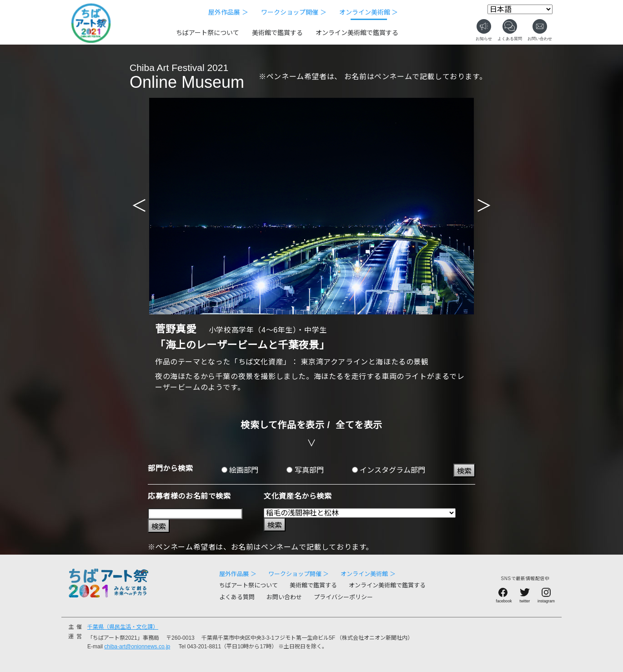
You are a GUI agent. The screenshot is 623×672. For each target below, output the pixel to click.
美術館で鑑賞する (277, 33)
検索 (464, 471)
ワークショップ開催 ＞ (294, 12)
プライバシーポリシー (343, 597)
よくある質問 (237, 597)
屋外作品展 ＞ (228, 12)
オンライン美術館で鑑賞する (357, 33)
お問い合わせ (284, 597)
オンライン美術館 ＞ (369, 12)
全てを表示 (359, 425)
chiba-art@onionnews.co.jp (137, 647)
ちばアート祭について (208, 33)
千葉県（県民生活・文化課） (123, 627)
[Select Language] (520, 9)
